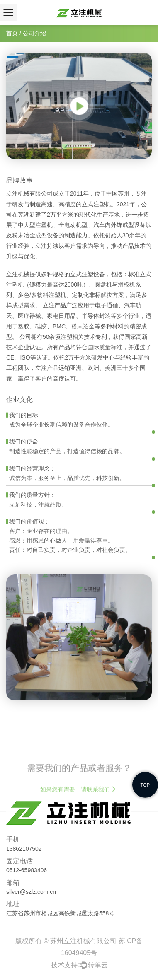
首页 (12, 33)
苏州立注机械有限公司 (84, 941)
